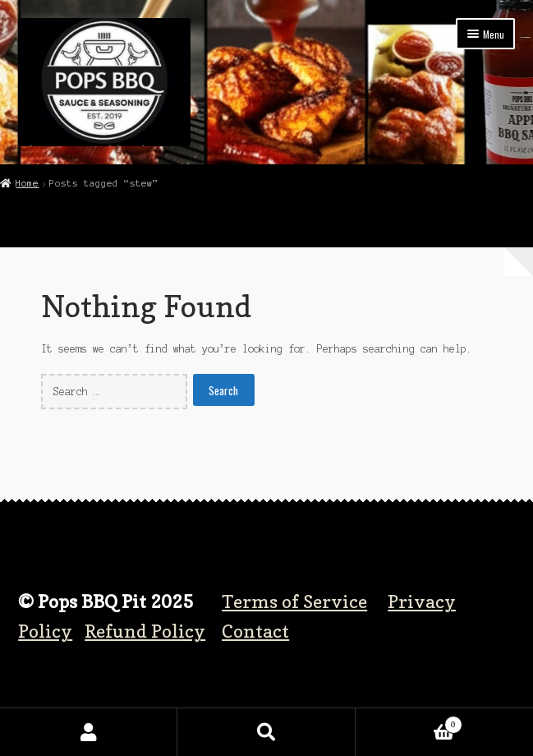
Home (27, 183)
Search (266, 732)
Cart (409, 723)
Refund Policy (145, 631)
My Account (89, 732)
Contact (255, 631)
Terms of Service (294, 601)
